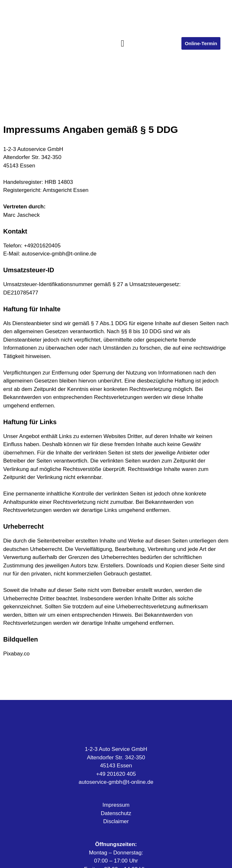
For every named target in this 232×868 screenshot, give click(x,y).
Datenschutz (116, 813)
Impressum (116, 805)
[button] (122, 44)
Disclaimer (116, 821)
